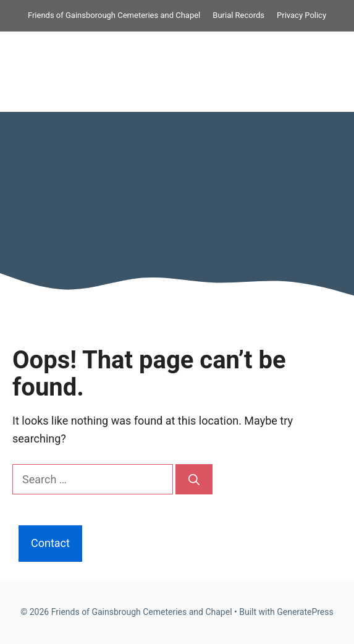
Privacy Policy (301, 15)
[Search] (194, 479)
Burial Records (238, 15)
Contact (50, 543)
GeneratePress (305, 612)
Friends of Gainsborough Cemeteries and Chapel (114, 15)
